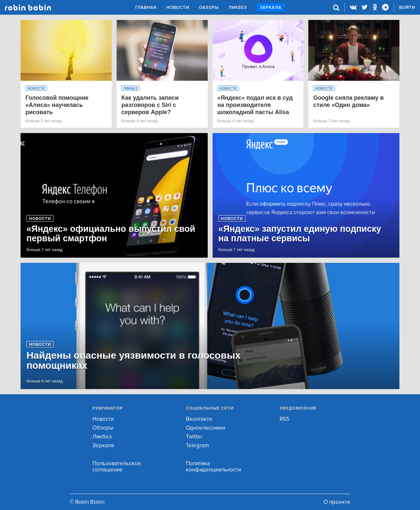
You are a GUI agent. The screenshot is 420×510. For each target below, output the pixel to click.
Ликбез (238, 8)
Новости (178, 8)
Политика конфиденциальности (213, 467)
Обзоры (209, 8)
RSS (284, 419)
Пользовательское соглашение (117, 467)
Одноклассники (205, 428)
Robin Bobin (28, 8)
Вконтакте (199, 419)
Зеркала (271, 8)
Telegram (197, 445)
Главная (146, 8)
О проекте (337, 502)
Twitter (194, 437)
